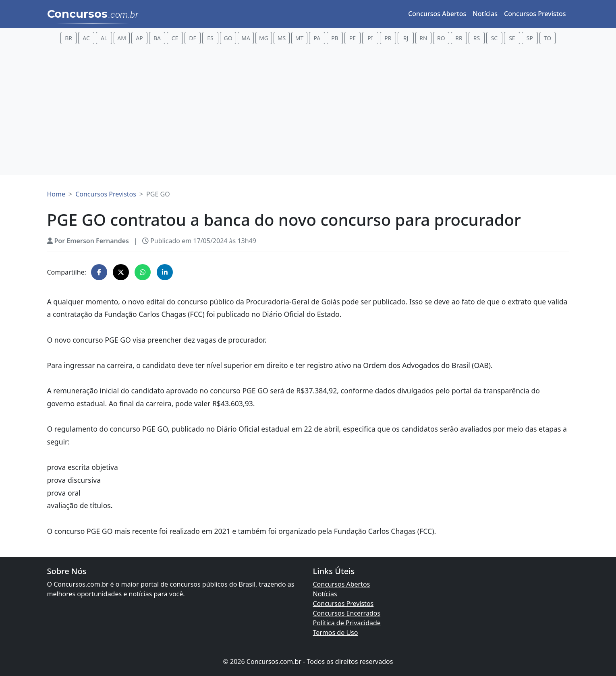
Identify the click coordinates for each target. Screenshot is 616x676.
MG (264, 38)
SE (512, 38)
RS (477, 38)
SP (530, 38)
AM (122, 38)
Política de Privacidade (347, 623)
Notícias (485, 14)
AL (104, 38)
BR (68, 38)
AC (86, 38)
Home (56, 194)
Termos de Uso (336, 633)
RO (441, 38)
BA (157, 38)
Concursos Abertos (437, 14)
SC (495, 38)
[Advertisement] (308, 111)
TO (548, 38)
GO (228, 38)
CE (175, 38)
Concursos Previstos (535, 14)
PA (317, 38)
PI (370, 38)
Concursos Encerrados (347, 613)
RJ (406, 38)
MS (282, 38)
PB (335, 38)
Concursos (93, 14)
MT (299, 38)
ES (210, 38)
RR (459, 38)
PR (388, 38)
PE (353, 38)
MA (246, 38)
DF (193, 38)
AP (139, 38)
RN (423, 38)
